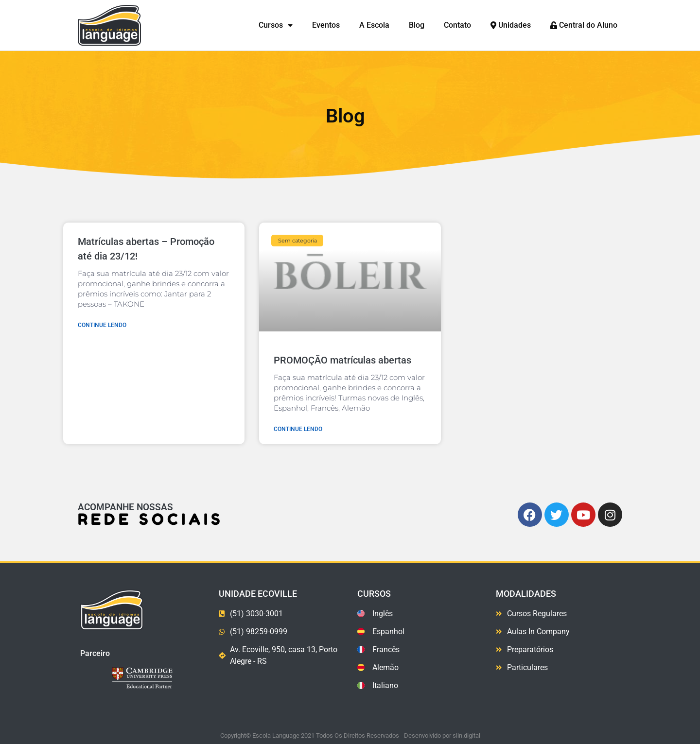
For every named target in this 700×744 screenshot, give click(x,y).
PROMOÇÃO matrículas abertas (342, 360)
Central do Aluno (584, 25)
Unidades (511, 25)
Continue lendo (102, 325)
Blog (417, 25)
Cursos (276, 26)
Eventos (326, 25)
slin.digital (466, 735)
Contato (457, 25)
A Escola (374, 25)
